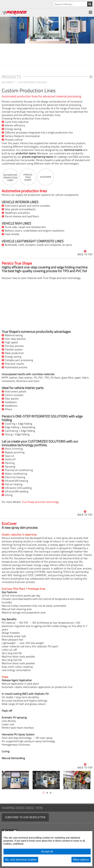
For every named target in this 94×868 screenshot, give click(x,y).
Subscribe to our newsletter (25, 817)
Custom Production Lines (32, 82)
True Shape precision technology (40, 502)
